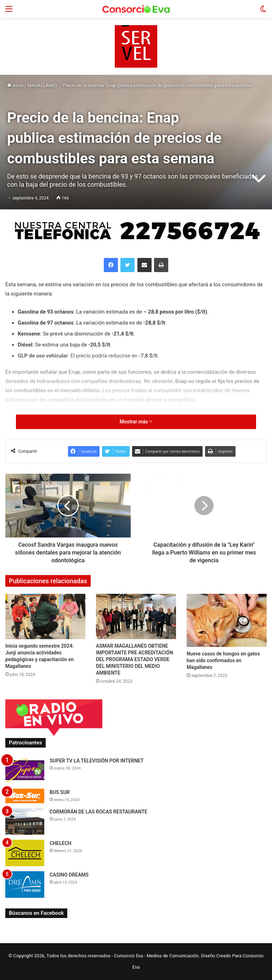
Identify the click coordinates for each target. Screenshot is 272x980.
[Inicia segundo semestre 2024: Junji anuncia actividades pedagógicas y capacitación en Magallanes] (45, 616)
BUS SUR (60, 792)
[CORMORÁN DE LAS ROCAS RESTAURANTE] (25, 821)
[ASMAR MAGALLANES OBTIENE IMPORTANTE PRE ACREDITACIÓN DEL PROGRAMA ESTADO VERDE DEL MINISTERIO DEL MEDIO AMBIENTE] (136, 616)
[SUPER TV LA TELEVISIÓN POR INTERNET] (25, 770)
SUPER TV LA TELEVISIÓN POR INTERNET (97, 761)
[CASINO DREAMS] (25, 885)
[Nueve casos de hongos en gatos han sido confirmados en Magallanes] (227, 620)
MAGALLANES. (43, 86)
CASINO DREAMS (69, 875)
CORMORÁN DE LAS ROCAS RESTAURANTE (98, 812)
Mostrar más (136, 422)
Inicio (15, 86)
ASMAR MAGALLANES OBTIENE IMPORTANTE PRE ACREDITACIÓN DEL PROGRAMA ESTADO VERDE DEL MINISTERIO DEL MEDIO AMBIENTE (135, 659)
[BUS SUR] (25, 796)
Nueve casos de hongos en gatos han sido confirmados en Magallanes (223, 660)
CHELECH (61, 843)
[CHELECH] (25, 853)
